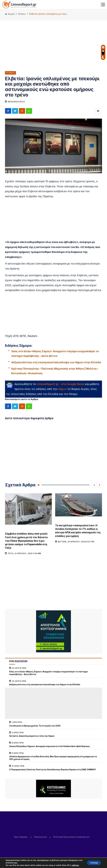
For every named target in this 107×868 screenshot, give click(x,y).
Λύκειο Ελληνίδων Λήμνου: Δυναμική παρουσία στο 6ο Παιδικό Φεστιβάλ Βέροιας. (50, 746)
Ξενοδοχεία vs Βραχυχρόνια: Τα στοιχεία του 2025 (35, 726)
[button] (94, 485)
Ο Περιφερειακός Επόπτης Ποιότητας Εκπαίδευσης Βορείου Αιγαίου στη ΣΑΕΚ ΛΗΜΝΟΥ (53, 770)
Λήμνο (62, 389)
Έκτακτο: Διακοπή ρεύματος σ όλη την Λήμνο (32, 736)
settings (75, 865)
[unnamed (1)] (53, 631)
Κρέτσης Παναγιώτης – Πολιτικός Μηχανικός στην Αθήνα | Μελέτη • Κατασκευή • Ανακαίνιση (55, 371)
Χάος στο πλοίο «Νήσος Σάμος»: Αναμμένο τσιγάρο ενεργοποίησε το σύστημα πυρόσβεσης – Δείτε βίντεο (55, 354)
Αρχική (10, 14)
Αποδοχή (92, 863)
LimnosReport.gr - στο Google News (61, 384)
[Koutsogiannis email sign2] (53, 788)
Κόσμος (22, 14)
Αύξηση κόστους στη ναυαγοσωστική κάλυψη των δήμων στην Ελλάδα (56, 362)
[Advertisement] (53, 43)
